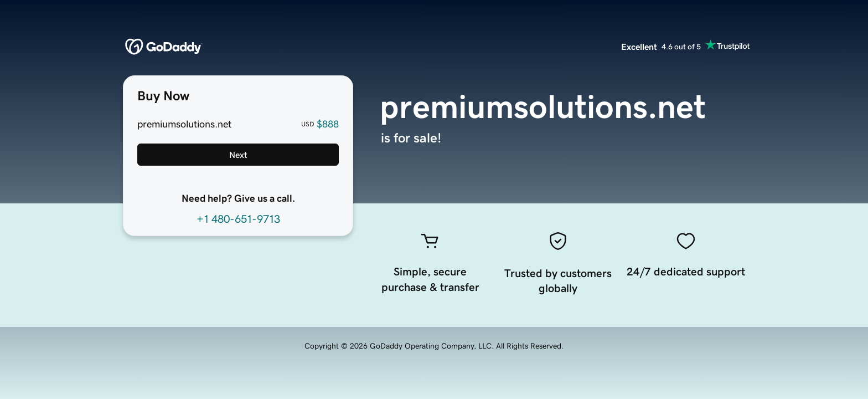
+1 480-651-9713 (238, 219)
